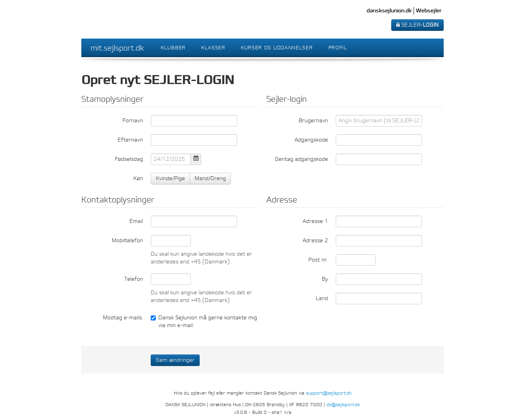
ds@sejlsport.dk (343, 405)
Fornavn (133, 121)
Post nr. (318, 260)
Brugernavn (313, 121)
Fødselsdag (129, 159)
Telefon (134, 279)
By (325, 279)
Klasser (213, 48)
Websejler (429, 11)
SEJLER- (417, 25)
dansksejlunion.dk (389, 11)
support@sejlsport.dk (329, 393)
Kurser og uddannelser (277, 48)
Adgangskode (311, 140)
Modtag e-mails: (123, 318)
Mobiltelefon (127, 240)
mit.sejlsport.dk (117, 48)
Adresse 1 (315, 221)
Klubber (173, 48)
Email (136, 221)
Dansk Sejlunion (120, 19)
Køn (138, 178)
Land (322, 298)
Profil (338, 48)
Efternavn (130, 140)
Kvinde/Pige (170, 178)
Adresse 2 (315, 240)
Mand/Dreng (210, 178)
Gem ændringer (175, 360)
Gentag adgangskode (301, 159)
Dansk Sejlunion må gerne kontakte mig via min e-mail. (204, 321)
